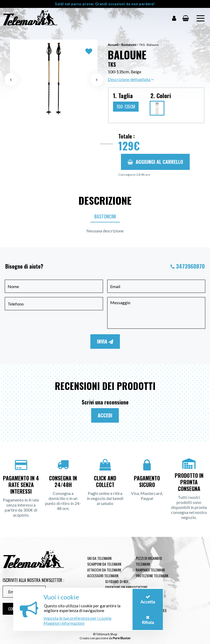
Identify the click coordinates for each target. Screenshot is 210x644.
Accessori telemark (103, 576)
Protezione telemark (152, 576)
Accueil (113, 45)
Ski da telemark (99, 558)
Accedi (105, 415)
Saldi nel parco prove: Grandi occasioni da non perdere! (105, 4)
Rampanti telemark (150, 570)
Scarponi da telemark (104, 564)
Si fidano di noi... (118, 581)
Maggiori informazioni (64, 623)
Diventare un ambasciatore (126, 587)
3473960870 (190, 266)
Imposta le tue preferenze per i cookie (77, 618)
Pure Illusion (122, 638)
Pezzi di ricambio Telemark (149, 561)
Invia (105, 341)
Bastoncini (129, 45)
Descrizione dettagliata (131, 79)
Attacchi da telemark (104, 570)
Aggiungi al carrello (155, 162)
